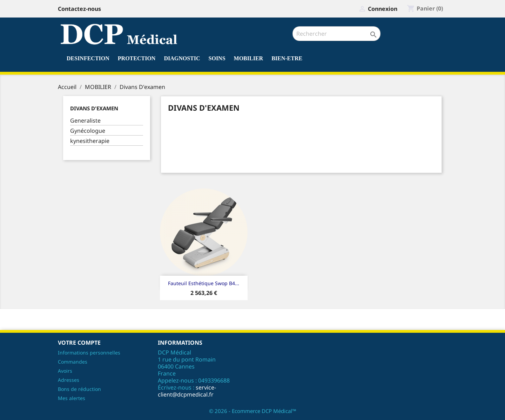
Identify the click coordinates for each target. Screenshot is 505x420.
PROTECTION (137, 58)
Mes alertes (72, 398)
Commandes (73, 362)
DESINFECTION (88, 58)
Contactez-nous (79, 9)
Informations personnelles (89, 353)
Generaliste (85, 121)
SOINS (217, 58)
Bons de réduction (79, 389)
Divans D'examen (94, 108)
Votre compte (79, 343)
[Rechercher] (336, 34)
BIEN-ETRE (287, 58)
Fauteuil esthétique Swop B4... (204, 283)
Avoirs (65, 371)
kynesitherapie (90, 141)
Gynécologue (88, 131)
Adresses (69, 380)
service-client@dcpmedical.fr (187, 391)
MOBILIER (249, 58)
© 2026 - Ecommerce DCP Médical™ (253, 411)
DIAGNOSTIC (182, 58)
